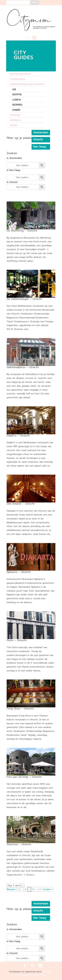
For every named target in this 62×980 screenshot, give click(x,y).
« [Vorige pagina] (19, 889)
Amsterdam (41, 133)
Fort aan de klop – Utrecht (24, 777)
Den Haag (40, 147)
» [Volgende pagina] (40, 889)
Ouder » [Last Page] (48, 889)
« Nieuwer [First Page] (16, 887)
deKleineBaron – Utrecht (23, 367)
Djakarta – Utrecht (19, 572)
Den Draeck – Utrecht (21, 504)
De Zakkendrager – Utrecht (24, 299)
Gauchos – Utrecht (19, 844)
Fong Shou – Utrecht (20, 709)
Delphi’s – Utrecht (18, 436)
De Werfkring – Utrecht (22, 231)
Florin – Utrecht (17, 640)
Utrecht (38, 140)
